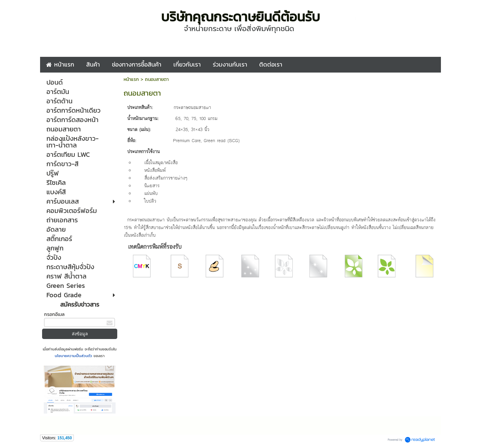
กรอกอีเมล (54, 314)
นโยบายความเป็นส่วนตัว (74, 356)
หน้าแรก (131, 79)
